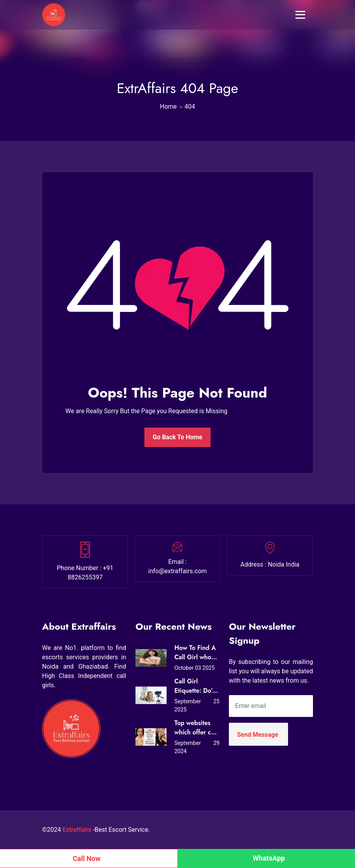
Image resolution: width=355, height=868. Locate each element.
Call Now (87, 858)
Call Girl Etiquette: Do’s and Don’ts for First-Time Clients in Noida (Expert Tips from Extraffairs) (195, 686)
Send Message (258, 735)
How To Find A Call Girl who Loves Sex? (195, 653)
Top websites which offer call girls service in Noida (196, 728)
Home (168, 107)
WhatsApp (269, 858)
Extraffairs (77, 830)
